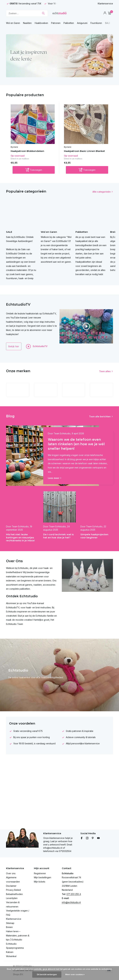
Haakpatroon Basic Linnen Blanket (84, 151)
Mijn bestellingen (43, 877)
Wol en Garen (13, 23)
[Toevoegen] (34, 170)
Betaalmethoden (14, 894)
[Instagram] (87, 838)
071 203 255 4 (74, 894)
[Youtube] (98, 838)
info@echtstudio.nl (71, 902)
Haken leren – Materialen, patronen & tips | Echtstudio (18, 935)
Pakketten (69, 23)
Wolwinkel (11, 956)
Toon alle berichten (100, 416)
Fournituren (96, 23)
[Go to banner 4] (59, 56)
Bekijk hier (14, 346)
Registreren (40, 873)
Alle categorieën (102, 192)
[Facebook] (82, 838)
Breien (9, 927)
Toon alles (105, 371)
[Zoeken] (27, 13)
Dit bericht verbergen (47, 974)
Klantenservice (105, 4)
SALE (108, 23)
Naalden (27, 23)
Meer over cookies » (75, 974)
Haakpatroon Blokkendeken (27, 151)
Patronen (56, 23)
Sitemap (10, 923)
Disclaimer (11, 886)
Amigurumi (82, 23)
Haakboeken (41, 23)
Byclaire (14, 147)
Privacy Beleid (13, 890)
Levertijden (12, 898)
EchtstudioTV (37, 346)
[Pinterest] (93, 838)
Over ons (11, 873)
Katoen (10, 952)
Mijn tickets (40, 882)
